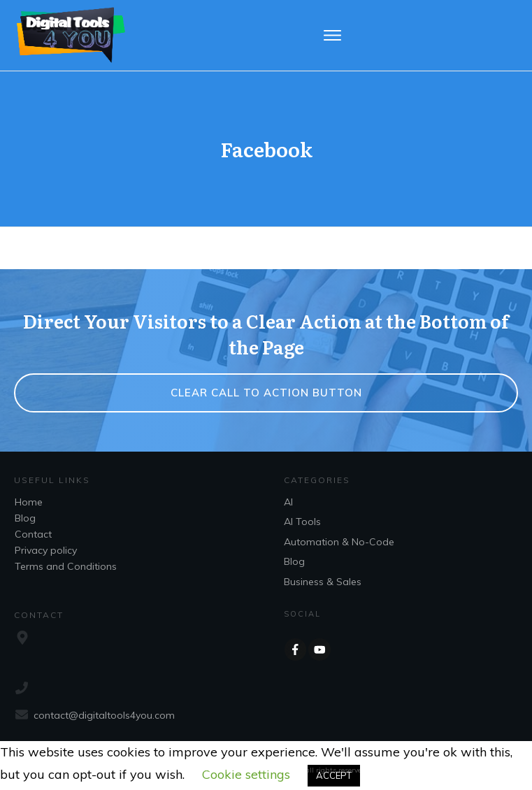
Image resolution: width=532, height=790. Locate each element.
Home (29, 502)
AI (288, 502)
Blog (25, 518)
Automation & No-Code (339, 542)
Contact (33, 534)
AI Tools (302, 522)
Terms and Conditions (66, 566)
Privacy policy (46, 550)
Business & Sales (323, 582)
